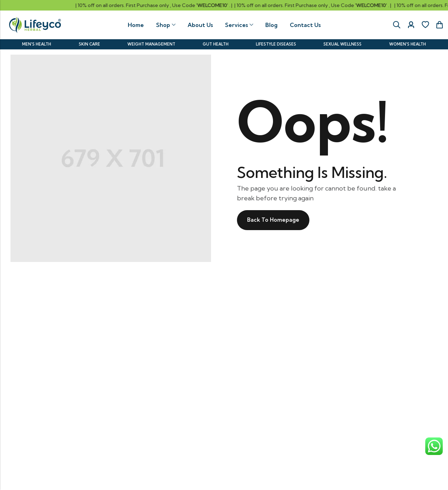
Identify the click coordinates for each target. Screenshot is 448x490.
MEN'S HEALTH (37, 44)
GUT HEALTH (216, 44)
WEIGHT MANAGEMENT (151, 44)
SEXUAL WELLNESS (343, 44)
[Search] (397, 25)
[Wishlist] (425, 25)
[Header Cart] (439, 25)
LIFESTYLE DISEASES (276, 44)
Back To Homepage (274, 220)
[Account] (411, 25)
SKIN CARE (89, 44)
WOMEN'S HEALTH (408, 44)
